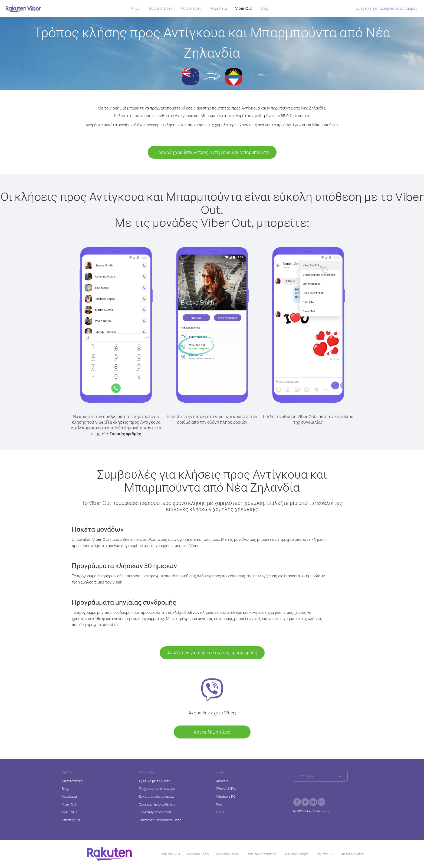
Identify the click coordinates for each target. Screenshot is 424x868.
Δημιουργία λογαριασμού (396, 8)
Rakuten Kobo (198, 854)
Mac (219, 804)
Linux (220, 812)
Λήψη (136, 8)
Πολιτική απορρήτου (155, 812)
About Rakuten (353, 854)
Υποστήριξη (71, 820)
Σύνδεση (364, 8)
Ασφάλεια (218, 8)
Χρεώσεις (70, 812)
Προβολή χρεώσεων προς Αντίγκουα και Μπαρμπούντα (212, 152)
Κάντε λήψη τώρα (212, 732)
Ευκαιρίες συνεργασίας (157, 796)
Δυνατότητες (161, 8)
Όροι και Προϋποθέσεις (157, 804)
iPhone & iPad (227, 789)
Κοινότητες (191, 8)
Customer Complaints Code (160, 820)
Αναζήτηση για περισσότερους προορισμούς (212, 653)
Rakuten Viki (170, 854)
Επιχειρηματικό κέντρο (157, 789)
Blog (264, 8)
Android (222, 781)
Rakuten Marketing (262, 854)
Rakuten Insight (296, 854)
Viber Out (244, 8)
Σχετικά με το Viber (154, 781)
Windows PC (226, 796)
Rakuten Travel (228, 854)
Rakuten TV (325, 854)
